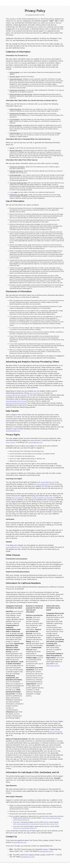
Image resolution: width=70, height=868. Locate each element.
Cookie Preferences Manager (16, 395)
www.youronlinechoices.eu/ (16, 403)
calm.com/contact (43, 484)
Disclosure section (53, 666)
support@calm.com (13, 431)
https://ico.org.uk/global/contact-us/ (25, 828)
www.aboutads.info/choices (16, 401)
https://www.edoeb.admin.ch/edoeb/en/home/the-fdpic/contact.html (36, 824)
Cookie (12, 192)
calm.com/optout (35, 393)
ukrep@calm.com (27, 857)
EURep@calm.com (45, 851)
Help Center (10, 442)
